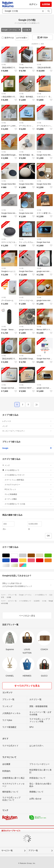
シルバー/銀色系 (10, 565)
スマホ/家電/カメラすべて (28, 475)
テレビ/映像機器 (28, 494)
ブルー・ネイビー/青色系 (10, 560)
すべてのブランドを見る (27, 686)
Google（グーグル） (11, 30)
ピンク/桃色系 (35, 560)
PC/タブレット (28, 489)
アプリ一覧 (33, 850)
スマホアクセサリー (28, 485)
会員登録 (46, 4)
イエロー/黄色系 (26, 560)
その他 (27, 30)
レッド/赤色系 (43, 560)
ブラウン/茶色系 (35, 555)
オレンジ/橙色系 (52, 560)
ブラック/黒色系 (10, 555)
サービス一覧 (7, 850)
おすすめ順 (22, 38)
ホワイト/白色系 (18, 555)
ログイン (33, 4)
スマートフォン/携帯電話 (28, 480)
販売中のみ (8, 38)
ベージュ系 (43, 555)
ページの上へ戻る (27, 616)
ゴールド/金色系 (18, 565)
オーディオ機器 (28, 499)
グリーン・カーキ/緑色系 (52, 555)
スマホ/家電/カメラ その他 (28, 504)
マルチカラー (26, 565)
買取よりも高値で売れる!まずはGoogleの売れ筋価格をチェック (27, 585)
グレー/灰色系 (26, 555)
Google (27, 448)
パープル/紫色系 (18, 560)
